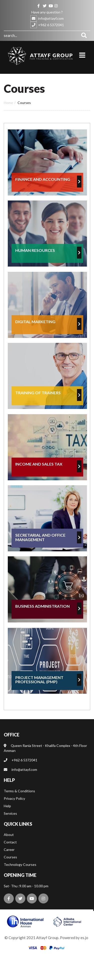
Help (7, 814)
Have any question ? (47, 12)
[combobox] (41, 35)
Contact (10, 851)
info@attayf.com (51, 18)
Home (8, 103)
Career (9, 858)
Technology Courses (20, 873)
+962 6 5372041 (51, 25)
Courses (10, 866)
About (9, 843)
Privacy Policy (14, 807)
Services (10, 822)
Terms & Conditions (19, 799)
